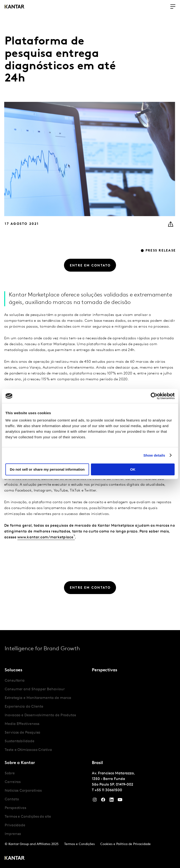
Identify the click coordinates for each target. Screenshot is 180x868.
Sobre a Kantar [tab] (20, 763)
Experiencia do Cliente (24, 707)
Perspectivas (15, 808)
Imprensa (13, 834)
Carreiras (13, 782)
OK (133, 469)
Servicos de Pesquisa (22, 733)
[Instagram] (95, 801)
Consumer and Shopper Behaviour (35, 689)
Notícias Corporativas (23, 791)
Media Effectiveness (22, 724)
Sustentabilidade (20, 741)
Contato (12, 799)
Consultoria (15, 681)
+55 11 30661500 (108, 790)
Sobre (10, 773)
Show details (154, 455)
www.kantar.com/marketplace (45, 553)
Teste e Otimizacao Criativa (28, 750)
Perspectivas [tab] (105, 670)
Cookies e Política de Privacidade (126, 844)
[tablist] (90, 749)
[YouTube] (112, 801)
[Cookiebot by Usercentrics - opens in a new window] (154, 396)
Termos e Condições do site (28, 817)
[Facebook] (103, 801)
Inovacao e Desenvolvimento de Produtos (40, 715)
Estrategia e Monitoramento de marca (38, 698)
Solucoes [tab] (13, 670)
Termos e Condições (79, 844)
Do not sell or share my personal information (47, 469)
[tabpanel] (46, 715)
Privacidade (15, 825)
